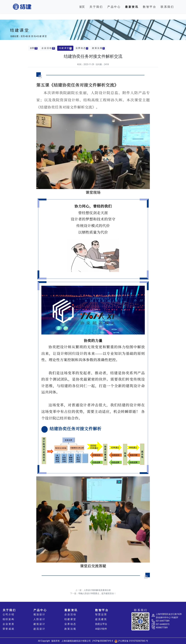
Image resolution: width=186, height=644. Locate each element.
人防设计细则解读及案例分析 (97, 590)
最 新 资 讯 (31, 36)
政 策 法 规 (98, 48)
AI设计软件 (101, 629)
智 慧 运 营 (101, 614)
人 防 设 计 (39, 619)
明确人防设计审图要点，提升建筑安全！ (97, 593)
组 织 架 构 (8, 619)
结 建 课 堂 (42, 36)
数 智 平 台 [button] (149, 7)
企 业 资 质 (8, 624)
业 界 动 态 (82, 48)
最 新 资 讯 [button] (131, 7)
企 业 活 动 (48, 48)
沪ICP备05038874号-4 (102, 641)
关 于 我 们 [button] (96, 7)
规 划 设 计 (39, 614)
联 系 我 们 (167, 7)
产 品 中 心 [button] (114, 7)
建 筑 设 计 (39, 624)
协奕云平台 (101, 624)
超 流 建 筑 (101, 619)
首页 (82, 7)
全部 (34, 48)
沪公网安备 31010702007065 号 (131, 641)
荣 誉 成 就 (8, 629)
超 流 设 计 (39, 629)
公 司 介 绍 (8, 614)
